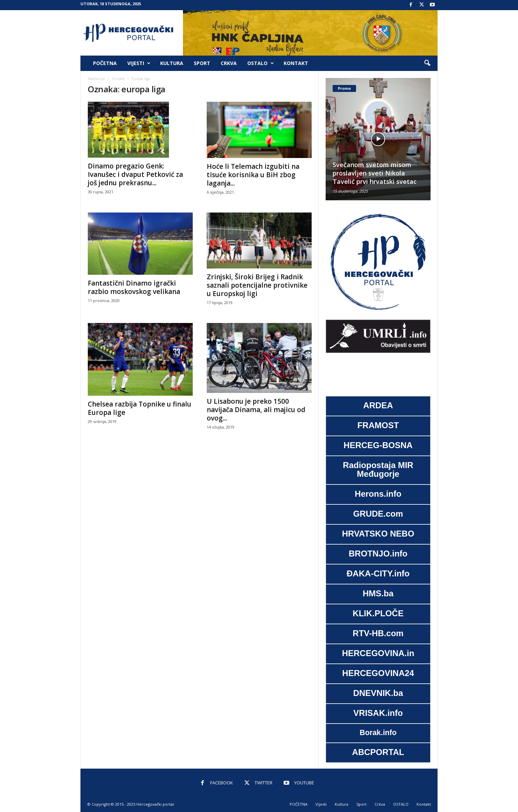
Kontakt (296, 63)
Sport (202, 63)
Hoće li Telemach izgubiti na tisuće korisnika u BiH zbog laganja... (253, 175)
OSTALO (261, 63)
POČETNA (105, 63)
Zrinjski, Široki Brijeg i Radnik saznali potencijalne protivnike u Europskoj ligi (257, 285)
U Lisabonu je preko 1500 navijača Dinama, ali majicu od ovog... (256, 410)
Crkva (229, 63)
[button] (427, 63)
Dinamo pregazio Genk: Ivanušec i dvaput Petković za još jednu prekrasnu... (135, 174)
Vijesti (139, 63)
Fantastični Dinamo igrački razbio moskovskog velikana (134, 287)
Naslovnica (96, 79)
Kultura (172, 63)
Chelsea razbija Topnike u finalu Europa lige (140, 408)
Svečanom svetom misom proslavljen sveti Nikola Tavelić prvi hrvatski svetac (375, 173)
